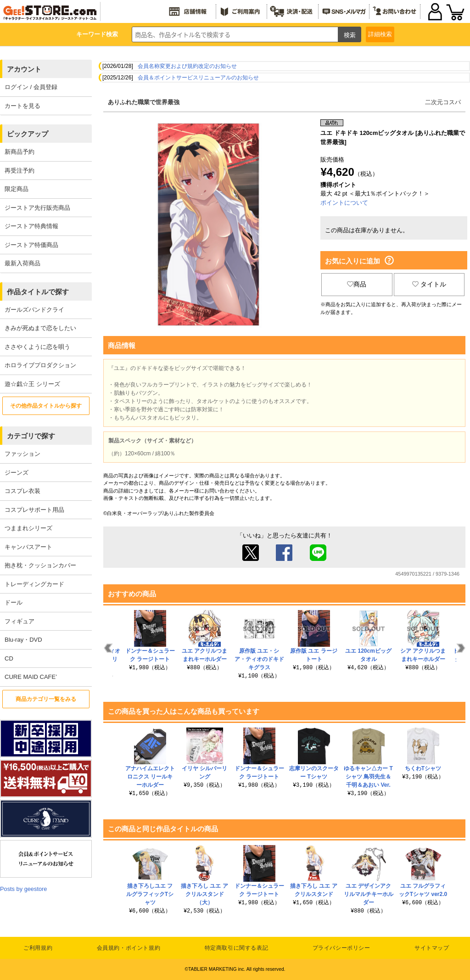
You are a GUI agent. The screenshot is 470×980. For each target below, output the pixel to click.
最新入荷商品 (22, 263)
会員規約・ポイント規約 (129, 948)
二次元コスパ (443, 102)
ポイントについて (344, 203)
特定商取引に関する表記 (237, 948)
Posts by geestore (23, 889)
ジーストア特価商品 (31, 245)
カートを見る (22, 106)
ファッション (22, 454)
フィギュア (20, 621)
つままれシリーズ (28, 528)
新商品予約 (20, 152)
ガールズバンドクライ (34, 310)
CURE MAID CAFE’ (31, 677)
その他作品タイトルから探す (46, 406)
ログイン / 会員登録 (31, 87)
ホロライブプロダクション (40, 365)
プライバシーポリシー (341, 948)
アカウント (24, 69)
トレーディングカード (34, 584)
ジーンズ (17, 473)
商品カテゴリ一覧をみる (46, 699)
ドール (14, 602)
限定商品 (17, 189)
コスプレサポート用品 (34, 510)
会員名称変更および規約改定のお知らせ (187, 66)
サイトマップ (432, 948)
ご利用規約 (38, 948)
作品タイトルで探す (38, 292)
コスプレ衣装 (22, 491)
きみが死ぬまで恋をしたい (40, 328)
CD (9, 658)
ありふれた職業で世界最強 (144, 102)
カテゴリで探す (31, 436)
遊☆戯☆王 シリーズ (32, 384)
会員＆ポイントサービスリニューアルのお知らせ (198, 78)
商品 (357, 284)
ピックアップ (28, 134)
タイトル (429, 284)
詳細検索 (380, 34)
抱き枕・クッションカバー (40, 565)
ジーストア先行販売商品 (37, 208)
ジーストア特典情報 (31, 226)
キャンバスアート (28, 547)
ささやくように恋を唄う (37, 347)
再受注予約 (20, 171)
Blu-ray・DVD (23, 640)
